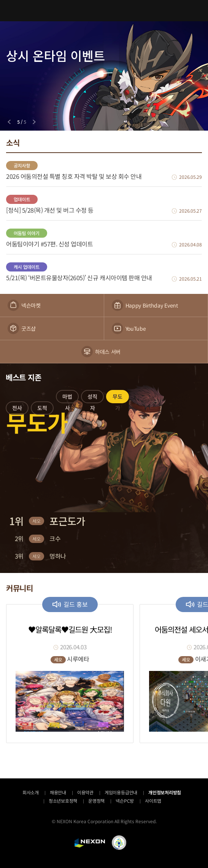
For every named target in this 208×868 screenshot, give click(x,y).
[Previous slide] (9, 122)
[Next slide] (34, 122)
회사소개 (31, 792)
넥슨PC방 (125, 801)
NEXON (90, 843)
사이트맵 (153, 801)
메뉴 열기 (11, 11)
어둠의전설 (104, 10)
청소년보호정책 (63, 801)
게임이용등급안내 (121, 792)
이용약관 (85, 792)
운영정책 (96, 801)
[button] (17, 409)
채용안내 (58, 792)
